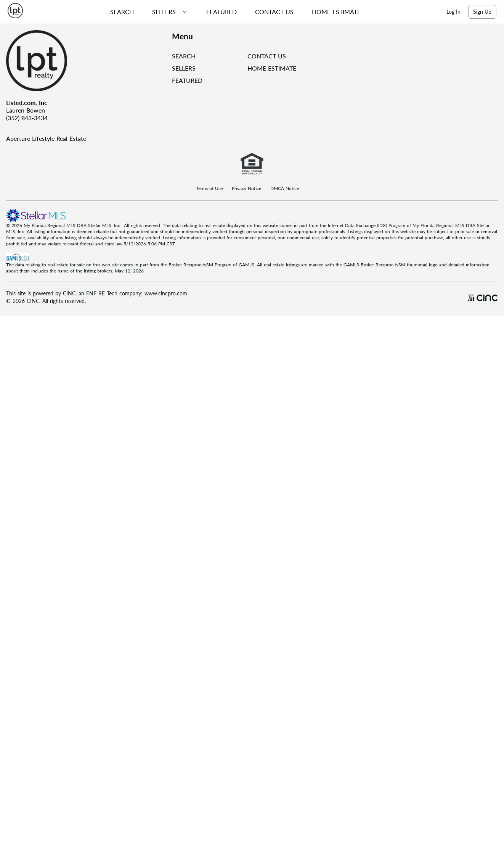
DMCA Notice (285, 189)
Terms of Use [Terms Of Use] (209, 189)
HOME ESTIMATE (272, 68)
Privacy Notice (246, 189)
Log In (453, 12)
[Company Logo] (86, 61)
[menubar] (232, 12)
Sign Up (482, 12)
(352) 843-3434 (27, 118)
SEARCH (184, 56)
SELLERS (184, 68)
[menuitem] (119, 12)
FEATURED (187, 80)
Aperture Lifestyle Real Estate (46, 138)
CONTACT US (267, 56)
